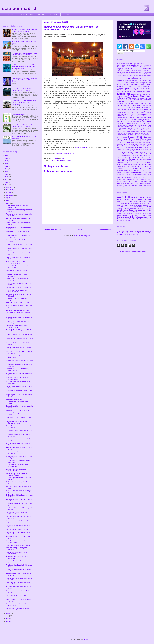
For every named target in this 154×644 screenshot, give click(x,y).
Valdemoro (148, 219)
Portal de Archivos (128, 151)
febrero (9, 621)
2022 (6, 166)
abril (8, 616)
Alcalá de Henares (128, 197)
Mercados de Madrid (125, 123)
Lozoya (126, 210)
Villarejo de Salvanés (124, 221)
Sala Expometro (136, 161)
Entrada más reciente (52, 230)
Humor (124, 108)
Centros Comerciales (146, 79)
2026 (6, 155)
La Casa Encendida (136, 114)
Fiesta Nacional (123, 102)
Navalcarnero (143, 212)
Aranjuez (121, 199)
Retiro (127, 159)
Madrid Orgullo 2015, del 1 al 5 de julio (18, 410)
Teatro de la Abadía (127, 178)
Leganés (120, 210)
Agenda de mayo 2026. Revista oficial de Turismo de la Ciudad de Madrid (24, 54)
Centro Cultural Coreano (145, 74)
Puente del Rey (147, 151)
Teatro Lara (148, 174)
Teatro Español (138, 172)
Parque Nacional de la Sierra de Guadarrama (134, 145)
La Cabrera (141, 208)
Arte (142, 65)
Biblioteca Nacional (139, 67)
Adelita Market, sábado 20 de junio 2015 (18, 303)
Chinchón (129, 203)
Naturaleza (147, 137)
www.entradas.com (81, 147)
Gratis (139, 106)
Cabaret (120, 70)
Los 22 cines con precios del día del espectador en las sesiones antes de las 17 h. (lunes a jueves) (24, 67)
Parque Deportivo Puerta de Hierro (135, 144)
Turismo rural (143, 181)
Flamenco (121, 104)
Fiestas (132, 102)
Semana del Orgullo (145, 165)
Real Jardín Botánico (123, 156)
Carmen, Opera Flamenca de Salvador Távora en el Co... (18, 609)
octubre (9, 192)
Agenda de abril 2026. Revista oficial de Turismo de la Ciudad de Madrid (24, 126)
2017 (6, 179)
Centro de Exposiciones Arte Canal (136, 77)
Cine (140, 81)
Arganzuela (121, 231)
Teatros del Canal (134, 179)
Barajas (127, 231)
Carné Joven (127, 72)
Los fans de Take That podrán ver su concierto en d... (17, 453)
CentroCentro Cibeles (58, 160)
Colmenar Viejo (122, 205)
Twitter (150, 181)
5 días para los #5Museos (14, 399)
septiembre (10, 195)
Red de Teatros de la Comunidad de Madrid (136, 157)
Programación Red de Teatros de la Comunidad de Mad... (17, 423)
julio (8, 200)
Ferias (130, 96)
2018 (6, 177)
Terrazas (120, 181)
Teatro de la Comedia (138, 178)
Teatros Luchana (122, 180)
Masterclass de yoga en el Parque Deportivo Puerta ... (16, 474)
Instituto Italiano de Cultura (134, 113)
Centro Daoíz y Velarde (136, 75)
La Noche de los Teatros (129, 116)
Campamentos (147, 70)
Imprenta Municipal (130, 109)
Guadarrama (121, 208)
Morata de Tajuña (124, 212)
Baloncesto (130, 67)
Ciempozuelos (138, 203)
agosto (8, 198)
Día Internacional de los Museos (129, 90)
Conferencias (123, 86)
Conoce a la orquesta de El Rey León (17, 310)
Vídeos (123, 185)
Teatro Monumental (142, 176)
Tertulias (125, 181)
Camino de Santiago (137, 71)
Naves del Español (123, 139)
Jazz (119, 114)
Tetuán (129, 235)
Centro (133, 231)
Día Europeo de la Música (144, 88)
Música (69, 160)
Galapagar (144, 207)
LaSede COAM (135, 118)
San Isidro (121, 163)
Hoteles (120, 108)
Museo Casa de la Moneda (140, 127)
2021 (6, 169)
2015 (6, 185)
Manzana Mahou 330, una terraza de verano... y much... (17, 378)
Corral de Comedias (134, 86)
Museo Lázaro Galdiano (136, 128)
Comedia (126, 84)
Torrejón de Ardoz (131, 219)
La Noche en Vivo (141, 116)
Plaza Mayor (145, 149)
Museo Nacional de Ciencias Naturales (140, 130)
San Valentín (128, 163)
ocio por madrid (19, 8)
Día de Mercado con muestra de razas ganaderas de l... (18, 542)
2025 (6, 158)
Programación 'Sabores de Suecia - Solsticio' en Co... (17, 513)
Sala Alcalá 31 (147, 159)
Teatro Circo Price (134, 171)
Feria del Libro (122, 96)
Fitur (150, 102)
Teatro (144, 169)
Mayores (128, 122)
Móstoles (135, 212)
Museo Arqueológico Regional (133, 125)
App (137, 63)
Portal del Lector (138, 151)
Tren (130, 181)
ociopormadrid (121, 187)
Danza (127, 88)
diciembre (9, 187)
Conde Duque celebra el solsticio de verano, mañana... (17, 271)
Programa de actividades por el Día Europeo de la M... (17, 326)
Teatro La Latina (141, 174)
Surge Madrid (147, 166)
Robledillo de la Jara (146, 215)
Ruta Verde (139, 159)
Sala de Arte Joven (146, 161)
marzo (8, 619)
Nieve (138, 139)
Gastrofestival (122, 106)
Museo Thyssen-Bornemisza (144, 131)
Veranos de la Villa (123, 183)
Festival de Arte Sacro (125, 100)
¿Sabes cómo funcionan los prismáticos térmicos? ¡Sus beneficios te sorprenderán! (24, 102)
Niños (142, 139)
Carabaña (136, 201)
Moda (134, 123)
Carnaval (120, 72)
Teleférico (144, 180)
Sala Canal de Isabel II (125, 161)
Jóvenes (123, 114)
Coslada (143, 205)
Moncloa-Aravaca (127, 233)
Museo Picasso (122, 131)
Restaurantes (121, 159)
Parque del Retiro (138, 147)
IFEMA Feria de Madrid (135, 107)
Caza (137, 74)
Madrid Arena (128, 120)
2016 (6, 182)
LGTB (128, 114)
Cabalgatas (147, 69)
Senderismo (121, 166)
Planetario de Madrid (134, 149)
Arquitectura (135, 65)
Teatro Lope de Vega (123, 176)
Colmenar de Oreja (134, 205)
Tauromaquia (129, 169)
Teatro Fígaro (148, 173)
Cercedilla (143, 201)
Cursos (143, 86)
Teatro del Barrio (147, 178)
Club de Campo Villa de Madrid (126, 82)
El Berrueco (130, 207)
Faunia (150, 94)
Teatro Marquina (132, 176)
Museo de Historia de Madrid (137, 133)
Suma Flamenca (137, 166)
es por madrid (11, 15)
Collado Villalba (147, 203)
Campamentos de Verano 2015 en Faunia (19, 288)
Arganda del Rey (132, 199)
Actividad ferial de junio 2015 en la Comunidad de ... (16, 553)
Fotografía (130, 104)
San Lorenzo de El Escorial (128, 217)
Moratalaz (135, 233)
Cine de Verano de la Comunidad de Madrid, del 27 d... (17, 280)
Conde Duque (146, 84)
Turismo (135, 181)
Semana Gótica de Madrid (139, 163)
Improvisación (140, 109)
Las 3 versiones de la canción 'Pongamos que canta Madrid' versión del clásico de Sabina (24, 80)
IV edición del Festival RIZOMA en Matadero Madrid (16, 291)
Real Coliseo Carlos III (144, 154)
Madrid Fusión (136, 120)
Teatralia (136, 169)
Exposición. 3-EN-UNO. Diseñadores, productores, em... (17, 370)
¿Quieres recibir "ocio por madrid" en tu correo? (132, 252)
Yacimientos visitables (131, 185)
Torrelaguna (141, 219)
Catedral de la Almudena (128, 74)
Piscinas (124, 149)
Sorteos (128, 166)
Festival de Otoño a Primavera (142, 100)
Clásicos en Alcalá (140, 82)
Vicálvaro (137, 235)
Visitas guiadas (135, 183)
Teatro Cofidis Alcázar (146, 171)
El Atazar (123, 207)
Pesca (150, 148)
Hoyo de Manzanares (131, 208)
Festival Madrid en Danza (144, 98)
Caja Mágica (127, 70)
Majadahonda (133, 210)
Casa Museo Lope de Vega (139, 72)
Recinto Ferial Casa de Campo (139, 156)
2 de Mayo (121, 63)
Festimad (133, 98)
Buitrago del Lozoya (125, 201)
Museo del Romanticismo (141, 135)
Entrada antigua (105, 230)
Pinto (133, 214)
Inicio (80, 230)
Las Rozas (148, 208)
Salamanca (146, 233)
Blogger (86, 639)
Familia (134, 94)
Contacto (66, 15)
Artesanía (146, 65)
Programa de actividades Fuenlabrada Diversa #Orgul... (18, 357)
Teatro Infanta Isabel (131, 174)
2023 (6, 163)
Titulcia (124, 219)
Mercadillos (147, 122)
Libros (149, 118)
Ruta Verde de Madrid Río (20, 114)
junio (8, 203)
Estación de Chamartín (144, 92)
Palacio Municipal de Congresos (137, 141)
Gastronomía (131, 106)
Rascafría (124, 215)
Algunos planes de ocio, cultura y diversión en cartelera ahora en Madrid (25, 30)
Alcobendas (142, 197)
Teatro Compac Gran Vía (125, 173)
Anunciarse (54, 15)
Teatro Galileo (121, 174)
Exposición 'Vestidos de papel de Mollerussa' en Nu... (16, 262)
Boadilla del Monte (145, 199)
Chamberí (140, 231)
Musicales (132, 137)
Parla (124, 214)
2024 (6, 161)
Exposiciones (124, 94)
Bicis (133, 69)
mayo (8, 613)
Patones (129, 214)
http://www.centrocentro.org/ (65, 154)
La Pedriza (127, 118)
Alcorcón (149, 197)
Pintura (119, 149)
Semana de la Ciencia (130, 165)
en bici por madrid (27, 15)
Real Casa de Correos (130, 154)
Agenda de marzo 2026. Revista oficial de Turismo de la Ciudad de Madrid (25, 90)
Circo (150, 81)
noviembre (10, 190)
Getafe (149, 207)
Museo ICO (126, 128)
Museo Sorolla (131, 131)
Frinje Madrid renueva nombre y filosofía (18, 545)
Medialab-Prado (137, 122)
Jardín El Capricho (146, 113)
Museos (126, 137)
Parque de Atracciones (124, 147)
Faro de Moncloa (142, 94)
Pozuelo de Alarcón (140, 214)
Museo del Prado (129, 135)
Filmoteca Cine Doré (142, 102)
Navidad (132, 139)
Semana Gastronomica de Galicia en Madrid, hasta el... (17, 470)
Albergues (127, 63)
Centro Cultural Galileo (123, 75)
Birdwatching (139, 69)
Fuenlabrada (137, 207)
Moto (138, 123)
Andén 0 (133, 63)
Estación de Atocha (131, 92)
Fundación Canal (146, 104)
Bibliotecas (127, 69)
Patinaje (146, 148)
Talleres (121, 169)
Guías (143, 106)
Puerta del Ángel (123, 152)
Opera (124, 141)
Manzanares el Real (145, 210)
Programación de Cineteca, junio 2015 (18, 530)
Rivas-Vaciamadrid (134, 215)
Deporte (133, 88)
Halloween (148, 106)
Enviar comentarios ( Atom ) (82, 236)
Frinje (137, 104)
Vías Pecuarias (145, 184)
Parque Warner (147, 146)
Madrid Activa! (121, 120)
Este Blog (42, 15)
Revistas (132, 159)
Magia (142, 120)
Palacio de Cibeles (126, 143)
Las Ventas (143, 118)
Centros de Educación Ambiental (128, 81)
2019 (6, 174)
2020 (6, 171)
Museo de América (122, 133)
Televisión (149, 180)
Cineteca (145, 81)
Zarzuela (140, 185)
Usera (133, 235)
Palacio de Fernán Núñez (139, 143)
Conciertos (135, 84)
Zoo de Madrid (147, 185)
